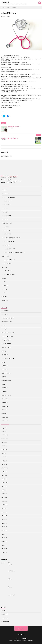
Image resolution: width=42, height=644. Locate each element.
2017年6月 (5, 527)
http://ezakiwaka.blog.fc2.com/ (8, 183)
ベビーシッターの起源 (7, 336)
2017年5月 (5, 531)
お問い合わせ (5, 300)
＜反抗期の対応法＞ (8, 263)
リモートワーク (6, 347)
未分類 (4, 377)
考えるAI (10, 587)
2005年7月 (5, 553)
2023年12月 (5, 468)
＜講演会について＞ (8, 201)
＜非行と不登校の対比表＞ (9, 241)
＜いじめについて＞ (8, 245)
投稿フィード (5, 614)
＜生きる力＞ (7, 227)
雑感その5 (4, 406)
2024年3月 (5, 461)
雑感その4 (4, 402)
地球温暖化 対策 (11, 571)
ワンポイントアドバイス (7, 358)
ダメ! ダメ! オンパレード (8, 333)
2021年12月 (5, 501)
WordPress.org (5, 622)
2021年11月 (5, 505)
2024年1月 (5, 464)
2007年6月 (5, 549)
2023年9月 (5, 472)
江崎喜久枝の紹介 (6, 380)
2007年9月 (5, 538)
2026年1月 (5, 431)
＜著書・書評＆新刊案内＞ (9, 197)
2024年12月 (5, 450)
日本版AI (10, 579)
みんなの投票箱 (6, 340)
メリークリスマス (6, 344)
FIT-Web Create (18, 640)
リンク (4, 351)
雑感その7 (4, 414)
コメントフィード (6, 618)
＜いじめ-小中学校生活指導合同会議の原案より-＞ (14, 252)
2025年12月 (5, 435)
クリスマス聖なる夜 (6, 322)
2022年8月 (5, 490)
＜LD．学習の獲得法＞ (9, 271)
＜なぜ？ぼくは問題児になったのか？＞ (12, 238)
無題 (3, 384)
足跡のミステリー (6, 395)
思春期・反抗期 (6, 256)
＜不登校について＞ (8, 230)
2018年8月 (5, 512)
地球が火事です (11, 595)
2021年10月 (5, 508)
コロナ (4, 329)
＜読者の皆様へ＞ (7, 205)
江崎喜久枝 (5, 2)
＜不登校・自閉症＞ (8, 216)
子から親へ (6, 285)
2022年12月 (5, 483)
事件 (9, 17)
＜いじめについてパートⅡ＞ (10, 249)
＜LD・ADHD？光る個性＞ (9, 274)
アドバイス (5, 297)
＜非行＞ (6, 219)
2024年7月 (5, 457)
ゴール (4, 325)
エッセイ (4, 278)
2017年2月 (5, 534)
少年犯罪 (6, 289)
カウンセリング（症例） (7, 318)
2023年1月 (5, 479)
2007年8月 (5, 541)
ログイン (4, 611)
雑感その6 (4, 410)
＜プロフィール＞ (7, 194)
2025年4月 (5, 446)
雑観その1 (4, 417)
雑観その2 (4, 421)
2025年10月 (5, 439)
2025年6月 (5, 442)
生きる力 (4, 388)
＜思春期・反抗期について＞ (10, 260)
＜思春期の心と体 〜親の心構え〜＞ (9, 138)
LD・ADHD (5, 267)
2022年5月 (5, 494)
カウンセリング (6, 212)
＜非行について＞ (7, 234)
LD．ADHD (5, 311)
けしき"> (4, 566)
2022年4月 (5, 497)
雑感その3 (4, 399)
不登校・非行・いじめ (7, 223)
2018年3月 (5, 516)
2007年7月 (5, 545)
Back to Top (21, 629)
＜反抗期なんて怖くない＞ (14, 126)
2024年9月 (5, 453)
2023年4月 (5, 475)
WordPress (30, 640)
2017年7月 (5, 523)
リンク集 (6, 208)
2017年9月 (5, 519)
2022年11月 (5, 486)
